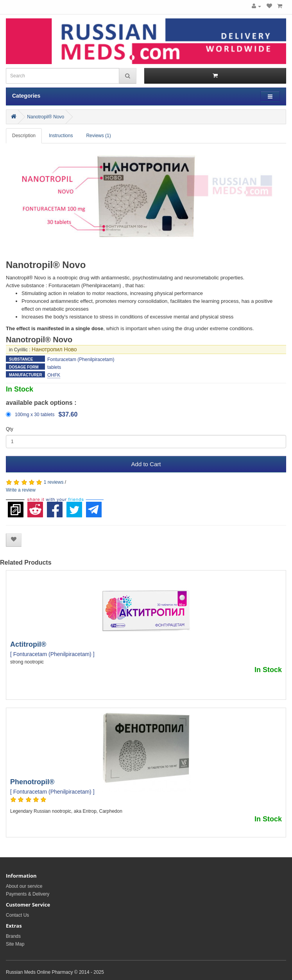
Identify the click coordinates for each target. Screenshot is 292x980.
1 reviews (54, 482)
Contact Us (17, 915)
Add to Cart (146, 464)
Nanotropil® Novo (46, 117)
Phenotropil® (32, 782)
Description (24, 136)
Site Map (15, 944)
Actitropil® (28, 644)
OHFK (54, 375)
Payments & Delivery (28, 894)
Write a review (21, 490)
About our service (24, 886)
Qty (10, 429)
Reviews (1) (98, 136)
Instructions (61, 136)
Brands (13, 936)
